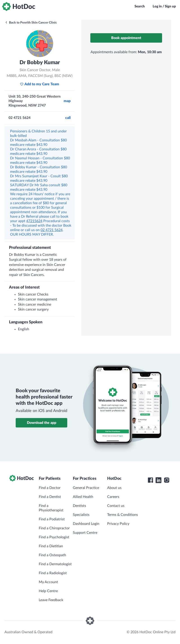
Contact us (116, 506)
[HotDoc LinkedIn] (158, 480)
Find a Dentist (50, 497)
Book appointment (126, 38)
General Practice (86, 488)
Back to (31, 23)
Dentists (79, 506)
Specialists (81, 515)
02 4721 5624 (52, 230)
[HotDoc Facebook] (150, 480)
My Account (48, 582)
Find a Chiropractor (54, 528)
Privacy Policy (118, 524)
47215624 (34, 221)
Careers (113, 497)
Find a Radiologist (53, 573)
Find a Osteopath (52, 555)
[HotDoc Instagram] (167, 480)
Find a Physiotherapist (51, 508)
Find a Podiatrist (52, 519)
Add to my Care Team (40, 84)
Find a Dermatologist (55, 564)
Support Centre (85, 533)
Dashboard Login (86, 524)
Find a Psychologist (54, 537)
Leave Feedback (51, 600)
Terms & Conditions (123, 515)
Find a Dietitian (51, 546)
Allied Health (83, 497)
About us (114, 488)
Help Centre (48, 591)
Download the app (42, 423)
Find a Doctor (50, 488)
